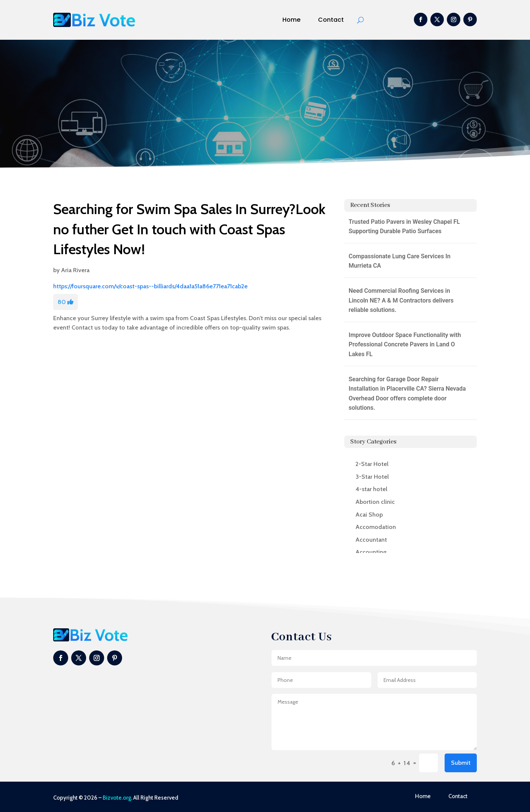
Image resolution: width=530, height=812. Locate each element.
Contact (331, 20)
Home (291, 20)
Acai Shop (369, 515)
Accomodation (376, 527)
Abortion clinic (375, 502)
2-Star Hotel (372, 464)
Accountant (371, 540)
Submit (461, 763)
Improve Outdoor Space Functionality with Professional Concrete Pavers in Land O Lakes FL (405, 345)
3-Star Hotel (372, 477)
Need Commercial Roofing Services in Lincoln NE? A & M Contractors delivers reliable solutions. (401, 300)
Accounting (371, 552)
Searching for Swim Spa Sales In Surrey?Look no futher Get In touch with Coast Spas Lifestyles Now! (189, 229)
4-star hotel (371, 489)
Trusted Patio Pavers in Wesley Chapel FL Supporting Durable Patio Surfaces (404, 227)
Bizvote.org (117, 798)
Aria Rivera (75, 270)
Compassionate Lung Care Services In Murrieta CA (400, 261)
